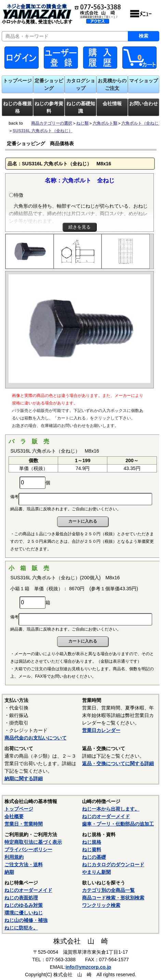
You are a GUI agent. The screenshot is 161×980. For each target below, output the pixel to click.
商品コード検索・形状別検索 (113, 898)
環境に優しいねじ (24, 913)
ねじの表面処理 (21, 898)
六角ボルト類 (105, 123)
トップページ (17, 81)
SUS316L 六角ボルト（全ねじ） (43, 131)
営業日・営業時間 (24, 824)
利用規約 (14, 857)
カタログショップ (81, 84)
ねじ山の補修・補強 (26, 920)
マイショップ (144, 81)
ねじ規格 (92, 842)
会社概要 (14, 816)
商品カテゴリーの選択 (52, 123)
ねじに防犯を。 (21, 928)
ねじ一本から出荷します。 (111, 809)
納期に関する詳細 (24, 778)
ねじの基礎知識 (81, 107)
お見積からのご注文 (112, 84)
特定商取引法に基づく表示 (33, 842)
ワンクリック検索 (101, 905)
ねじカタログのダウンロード (113, 865)
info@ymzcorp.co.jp (88, 967)
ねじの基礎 (94, 857)
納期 (9, 872)
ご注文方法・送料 (24, 865)
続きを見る (79, 227)
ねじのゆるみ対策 (24, 905)
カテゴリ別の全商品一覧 (108, 890)
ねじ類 (82, 123)
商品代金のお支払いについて (36, 738)
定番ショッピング (49, 84)
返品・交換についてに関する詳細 (118, 763)
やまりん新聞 (96, 872)
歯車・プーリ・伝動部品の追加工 (118, 824)
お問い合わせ (144, 103)
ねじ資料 (92, 850)
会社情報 (112, 103)
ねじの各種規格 (17, 107)
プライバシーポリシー (28, 850)
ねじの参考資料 (49, 107)
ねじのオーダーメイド (106, 816)
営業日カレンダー (101, 730)
